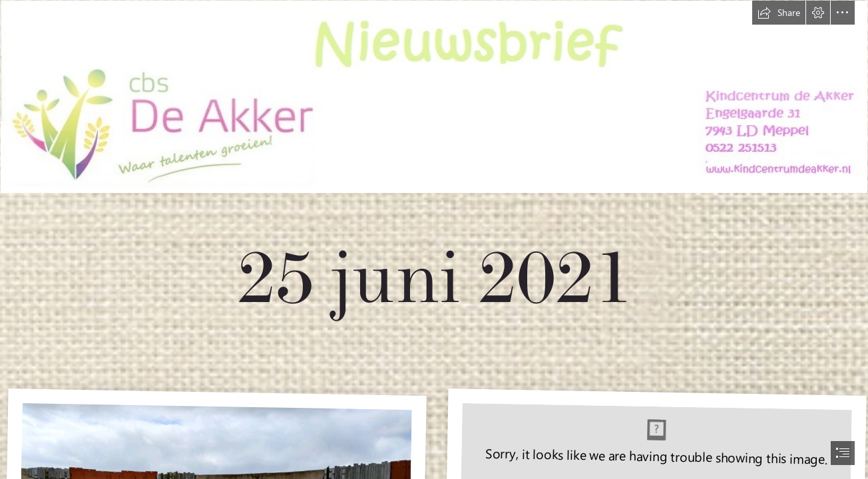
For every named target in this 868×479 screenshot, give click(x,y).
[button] (779, 13)
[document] (434, 239)
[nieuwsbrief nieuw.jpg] (434, 182)
